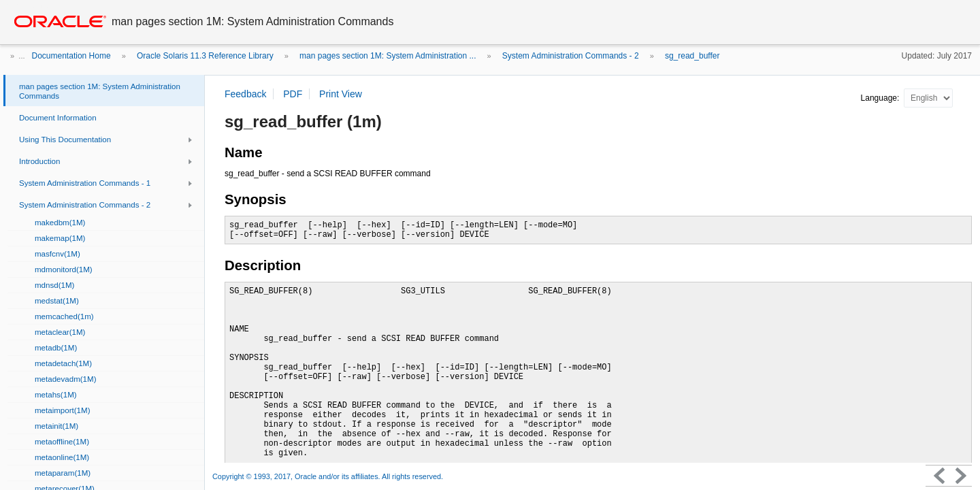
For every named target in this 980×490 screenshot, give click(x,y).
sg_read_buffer (692, 56)
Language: (881, 98)
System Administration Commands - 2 (571, 56)
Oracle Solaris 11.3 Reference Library (205, 56)
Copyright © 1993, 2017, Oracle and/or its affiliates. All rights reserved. (328, 476)
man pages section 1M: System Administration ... (388, 56)
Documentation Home (71, 56)
